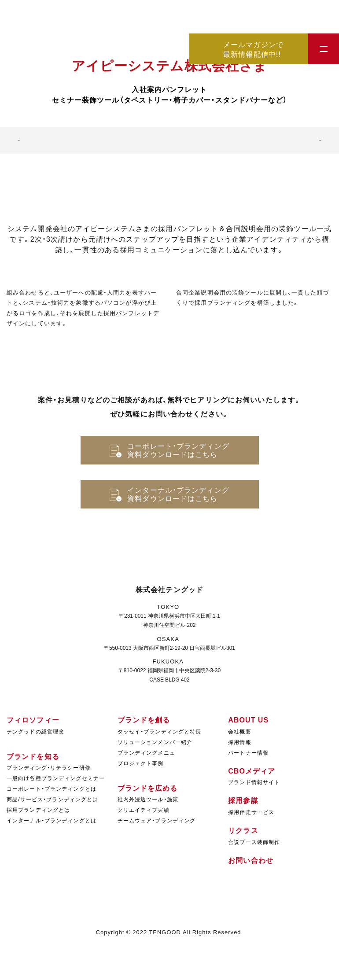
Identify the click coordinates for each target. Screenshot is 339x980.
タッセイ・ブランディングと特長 (160, 731)
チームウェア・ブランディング (157, 820)
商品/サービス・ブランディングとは (52, 799)
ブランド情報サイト (254, 782)
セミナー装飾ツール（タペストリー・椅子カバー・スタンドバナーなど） (170, 99)
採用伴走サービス (251, 812)
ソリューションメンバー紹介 (155, 742)
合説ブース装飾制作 (254, 842)
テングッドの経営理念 (35, 731)
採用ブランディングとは (38, 810)
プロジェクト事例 (141, 763)
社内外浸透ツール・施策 (148, 799)
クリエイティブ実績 (144, 810)
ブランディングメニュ (146, 752)
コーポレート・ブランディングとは (52, 788)
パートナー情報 (248, 752)
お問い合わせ (251, 860)
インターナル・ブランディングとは (52, 820)
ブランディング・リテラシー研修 (49, 767)
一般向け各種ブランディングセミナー (56, 778)
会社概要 (240, 731)
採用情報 (240, 742)
